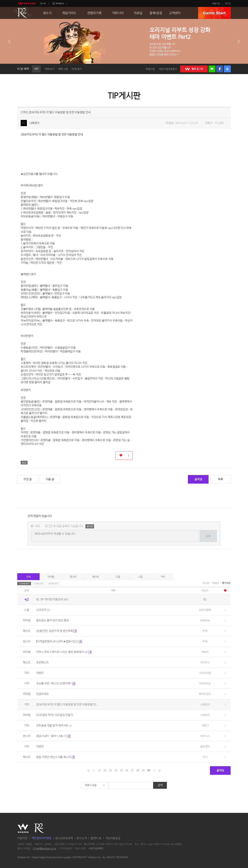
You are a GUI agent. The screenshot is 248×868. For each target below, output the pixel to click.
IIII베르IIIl (205, 620)
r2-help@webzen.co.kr (45, 849)
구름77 (205, 725)
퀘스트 (96, 577)
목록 (220, 479)
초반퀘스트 (43, 662)
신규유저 (43, 610)
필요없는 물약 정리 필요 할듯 (53, 620)
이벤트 (40, 673)
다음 (239, 42)
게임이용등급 (113, 838)
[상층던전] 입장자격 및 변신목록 (56, 631)
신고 (24, 463)
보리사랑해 (205, 610)
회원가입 (216, 3)
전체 (28, 577)
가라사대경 (205, 673)
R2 (23, 13)
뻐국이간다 (205, 694)
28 (138, 770)
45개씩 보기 (53, 584)
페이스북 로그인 (220, 69)
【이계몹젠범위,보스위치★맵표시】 (59, 641)
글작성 (198, 479)
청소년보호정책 (64, 838)
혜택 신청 (63, 69)
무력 (205, 631)
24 (116, 770)
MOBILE (60, 3)
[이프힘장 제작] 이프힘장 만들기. (55, 715)
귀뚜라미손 (205, 683)
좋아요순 (226, 583)
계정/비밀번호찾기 (168, 69)
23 (110, 770)
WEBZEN (23, 828)
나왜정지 (34, 123)
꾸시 (205, 757)
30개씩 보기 (39, 584)
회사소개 (82, 838)
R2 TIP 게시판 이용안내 (52, 599)
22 (105, 770)
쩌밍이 (205, 652)
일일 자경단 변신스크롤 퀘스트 (55, 757)
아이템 (51, 577)
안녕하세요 (43, 694)
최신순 (206, 583)
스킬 (140, 577)
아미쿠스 (205, 662)
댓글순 (216, 583)
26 (127, 770)
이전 (9, 42)
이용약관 (22, 838)
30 (149, 770)
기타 (163, 577)
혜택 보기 (50, 69)
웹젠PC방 (96, 838)
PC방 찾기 (77, 69)
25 (121, 770)
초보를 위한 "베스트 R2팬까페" (56, 683)
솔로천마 (205, 746)
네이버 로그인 (212, 69)
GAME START (214, 13)
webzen (27, 3)
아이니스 (205, 736)
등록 (208, 536)
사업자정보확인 (96, 849)
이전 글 (28, 479)
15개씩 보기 (24, 584)
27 (132, 770)
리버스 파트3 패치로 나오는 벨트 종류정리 (64, 652)
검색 (160, 785)
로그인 (228, 3)
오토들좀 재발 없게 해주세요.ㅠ (54, 725)
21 (99, 770)
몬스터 (73, 577)
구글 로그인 (227, 69)
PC (45, 3)
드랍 (118, 577)
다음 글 (50, 479)
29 (143, 770)
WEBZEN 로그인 (194, 69)
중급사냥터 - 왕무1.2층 (53, 736)
